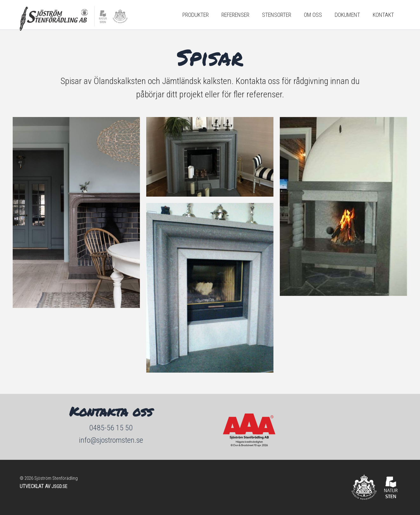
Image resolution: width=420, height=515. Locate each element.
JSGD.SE (60, 486)
